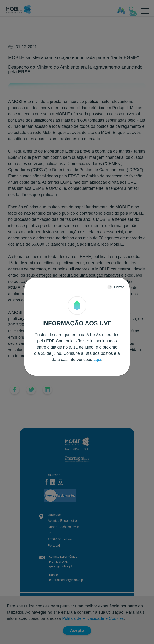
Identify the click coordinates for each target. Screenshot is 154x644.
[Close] (116, 287)
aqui (97, 360)
